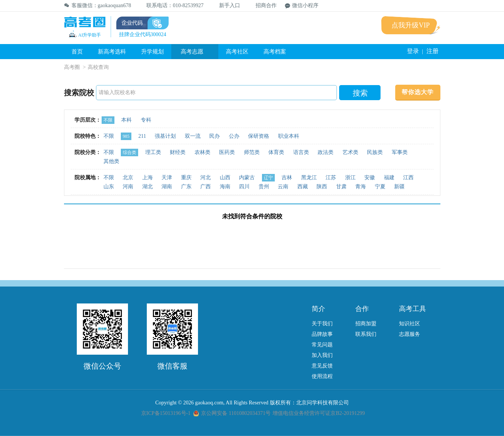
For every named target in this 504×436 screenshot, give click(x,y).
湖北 (148, 187)
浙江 (350, 178)
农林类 (203, 152)
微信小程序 (302, 5)
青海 (361, 187)
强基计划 (165, 136)
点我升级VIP (410, 25)
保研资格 (259, 136)
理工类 (153, 152)
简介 (318, 309)
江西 (408, 178)
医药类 (227, 152)
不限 (108, 120)
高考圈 (72, 67)
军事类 (400, 152)
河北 (206, 178)
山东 (109, 187)
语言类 (301, 152)
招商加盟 (366, 324)
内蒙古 (247, 178)
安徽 (370, 178)
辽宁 (268, 178)
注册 (432, 51)
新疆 (399, 187)
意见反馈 (322, 366)
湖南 (167, 187)
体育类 (276, 152)
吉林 (287, 178)
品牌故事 (322, 334)
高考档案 (275, 52)
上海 (148, 178)
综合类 (129, 152)
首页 (77, 52)
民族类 (375, 152)
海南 (225, 187)
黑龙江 (309, 178)
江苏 (331, 178)
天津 (167, 178)
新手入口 (226, 5)
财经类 (178, 152)
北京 (128, 178)
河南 (128, 187)
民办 (215, 136)
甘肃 (341, 187)
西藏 (303, 187)
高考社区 (237, 52)
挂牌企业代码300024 (143, 34)
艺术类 (350, 152)
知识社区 (410, 324)
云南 (283, 187)
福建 (389, 178)
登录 (413, 51)
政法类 (326, 152)
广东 (186, 187)
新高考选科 (112, 52)
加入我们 (322, 355)
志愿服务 (410, 334)
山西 (225, 178)
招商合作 (263, 5)
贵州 (264, 187)
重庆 (186, 178)
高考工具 (413, 309)
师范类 (252, 152)
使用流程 (322, 376)
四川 (244, 187)
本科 (126, 120)
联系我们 (366, 334)
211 (142, 136)
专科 (146, 120)
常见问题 (322, 345)
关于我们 (322, 324)
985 (126, 136)
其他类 (111, 161)
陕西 (322, 187)
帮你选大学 (418, 92)
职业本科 (289, 136)
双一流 (193, 136)
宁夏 (380, 187)
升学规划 (152, 52)
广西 (206, 187)
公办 (234, 136)
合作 (362, 309)
